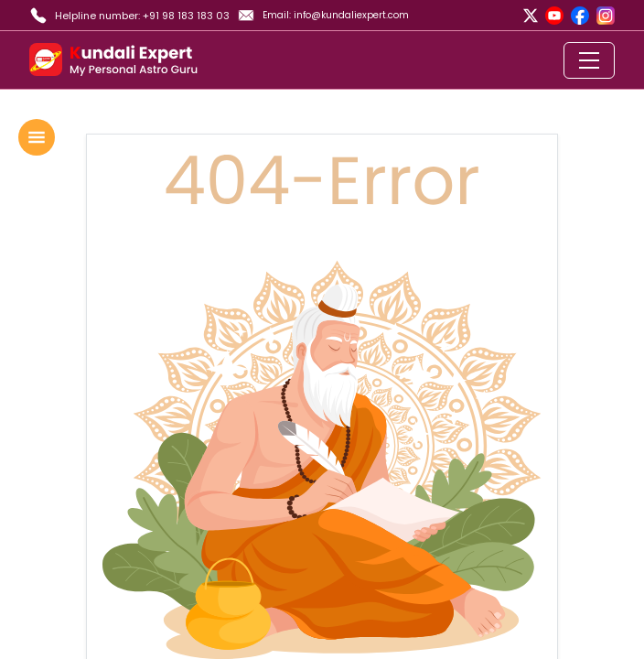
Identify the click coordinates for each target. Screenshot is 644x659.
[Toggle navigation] (589, 60)
